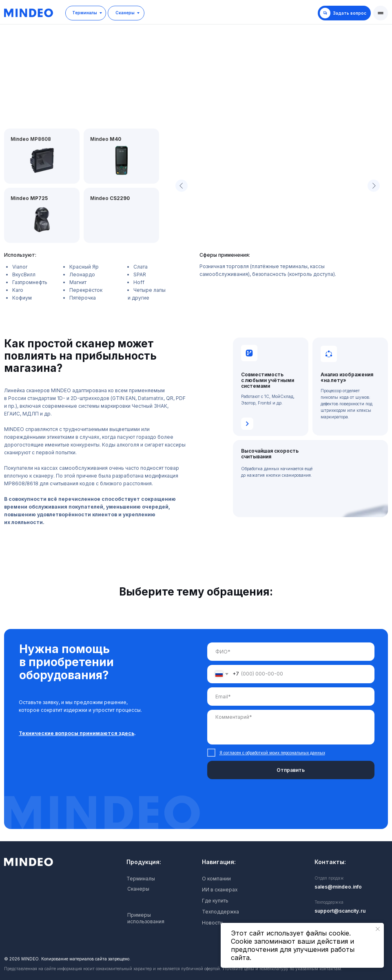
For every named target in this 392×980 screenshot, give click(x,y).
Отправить (291, 770)
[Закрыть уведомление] (378, 929)
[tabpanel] (196, 735)
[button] (381, 13)
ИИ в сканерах (220, 890)
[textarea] (291, 727)
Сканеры (138, 889)
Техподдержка (221, 912)
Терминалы (141, 879)
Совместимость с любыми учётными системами (268, 380)
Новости (212, 923)
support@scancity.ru (340, 911)
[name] (291, 652)
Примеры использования (146, 918)
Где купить (215, 901)
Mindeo (110, 198)
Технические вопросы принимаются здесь (76, 733)
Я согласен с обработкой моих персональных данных (272, 753)
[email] (291, 697)
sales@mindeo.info (338, 887)
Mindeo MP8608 (31, 139)
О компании (216, 879)
